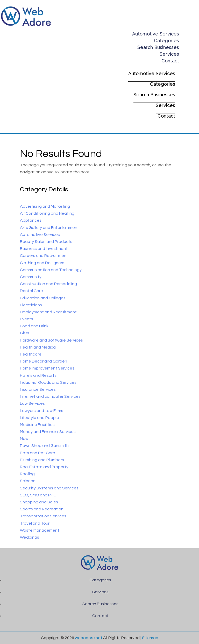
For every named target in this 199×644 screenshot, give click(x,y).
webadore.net (89, 638)
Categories (166, 41)
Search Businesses (158, 47)
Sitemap (150, 638)
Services (169, 54)
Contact (170, 61)
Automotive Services (156, 34)
